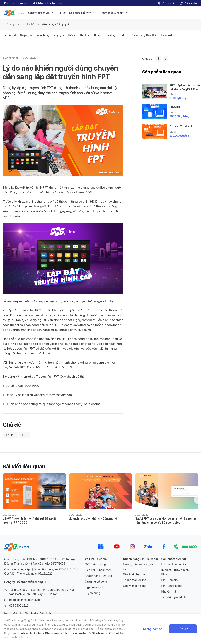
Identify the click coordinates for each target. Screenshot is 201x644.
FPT (24, 435)
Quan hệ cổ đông (96, 582)
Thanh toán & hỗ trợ (114, 13)
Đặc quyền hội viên (83, 13)
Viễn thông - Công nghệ (56, 24)
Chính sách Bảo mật (105, 633)
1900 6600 (188, 547)
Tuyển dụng (92, 593)
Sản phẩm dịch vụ (41, 13)
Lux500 (175, 107)
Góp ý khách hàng (135, 586)
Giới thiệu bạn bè (134, 574)
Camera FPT (169, 35)
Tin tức (61, 13)
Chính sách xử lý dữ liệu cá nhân (67, 633)
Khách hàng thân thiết (145, 35)
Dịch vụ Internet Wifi (174, 564)
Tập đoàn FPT (94, 587)
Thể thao (85, 35)
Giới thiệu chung (95, 564)
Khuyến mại (26, 35)
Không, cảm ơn (153, 629)
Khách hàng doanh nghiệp (47, 3)
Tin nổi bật (10, 35)
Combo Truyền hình (182, 126)
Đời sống (110, 35)
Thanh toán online (135, 580)
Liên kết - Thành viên (98, 570)
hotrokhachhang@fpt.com (26, 600)
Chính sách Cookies (30, 633)
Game (98, 35)
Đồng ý (183, 629)
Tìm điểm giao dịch (173, 597)
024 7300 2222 (19, 606)
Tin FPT (124, 35)
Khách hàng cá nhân (16, 3)
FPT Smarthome (172, 586)
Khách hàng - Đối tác (98, 576)
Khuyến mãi (169, 592)
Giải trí (72, 35)
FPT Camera (169, 580)
